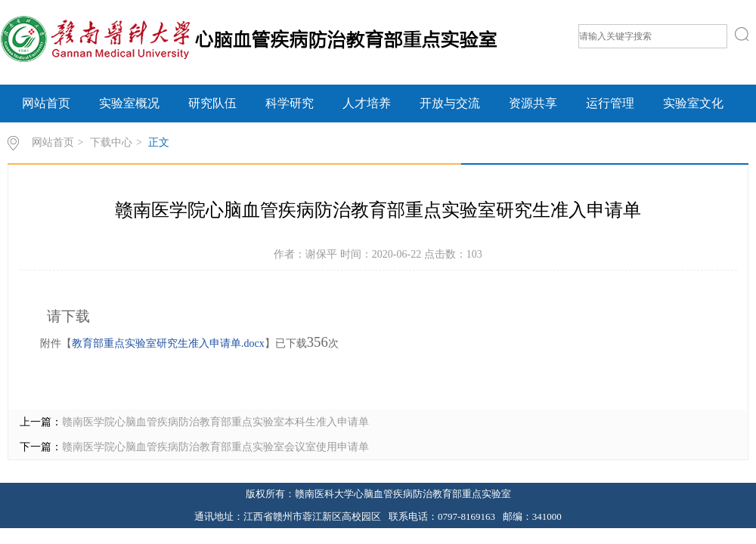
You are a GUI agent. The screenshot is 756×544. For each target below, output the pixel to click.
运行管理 (610, 103)
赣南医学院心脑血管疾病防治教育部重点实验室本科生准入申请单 (215, 422)
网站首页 (46, 103)
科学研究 (290, 103)
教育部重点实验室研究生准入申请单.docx (168, 343)
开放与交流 (450, 103)
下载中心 (111, 142)
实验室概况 (129, 103)
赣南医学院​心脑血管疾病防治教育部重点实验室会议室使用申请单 (215, 447)
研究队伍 (212, 103)
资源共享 (533, 103)
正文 (159, 142)
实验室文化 (693, 103)
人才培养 (367, 103)
